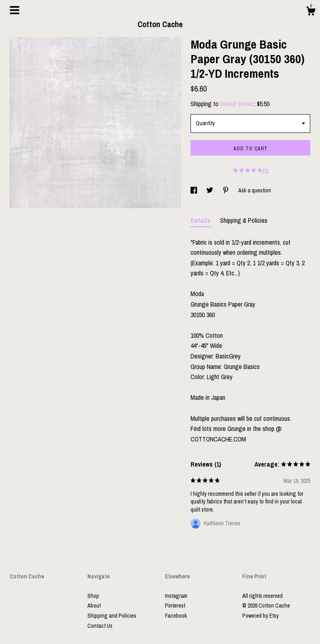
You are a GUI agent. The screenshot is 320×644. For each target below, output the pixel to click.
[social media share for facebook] (194, 190)
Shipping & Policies (244, 220)
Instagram (176, 596)
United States (237, 104)
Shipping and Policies (112, 616)
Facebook (176, 616)
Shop (93, 596)
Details (201, 220)
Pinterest (175, 606)
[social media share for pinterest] (226, 190)
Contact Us (100, 626)
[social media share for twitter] (210, 190)
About (94, 606)
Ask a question (255, 190)
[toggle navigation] (15, 10)
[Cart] (311, 12)
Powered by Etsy (261, 616)
